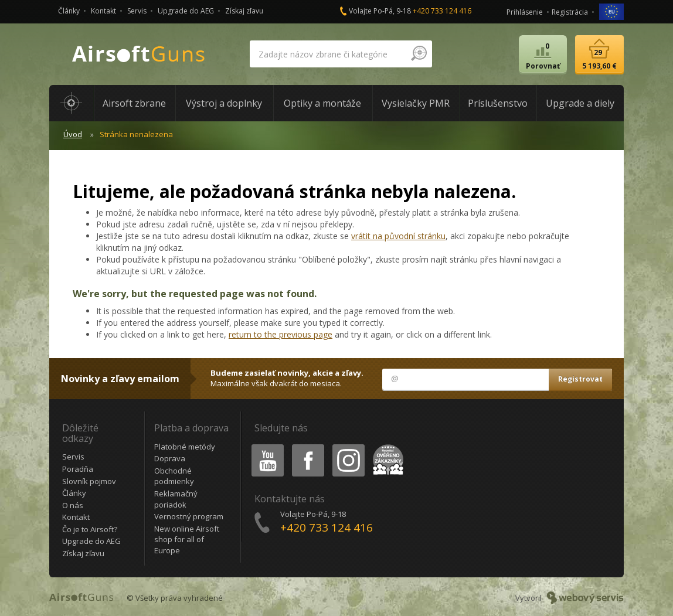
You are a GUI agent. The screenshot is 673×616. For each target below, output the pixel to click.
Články (69, 11)
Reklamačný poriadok (176, 499)
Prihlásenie (525, 12)
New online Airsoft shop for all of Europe (187, 540)
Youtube (264, 446)
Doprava (170, 458)
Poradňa (78, 469)
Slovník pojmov (89, 481)
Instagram (348, 446)
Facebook (307, 446)
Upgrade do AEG (186, 11)
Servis (137, 11)
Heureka (386, 446)
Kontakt (103, 11)
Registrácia (570, 12)
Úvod (73, 134)
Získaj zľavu (244, 11)
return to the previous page (281, 334)
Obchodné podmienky (174, 476)
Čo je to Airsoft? (90, 529)
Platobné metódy (185, 447)
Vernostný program (189, 516)
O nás (73, 505)
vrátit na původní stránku (398, 236)
